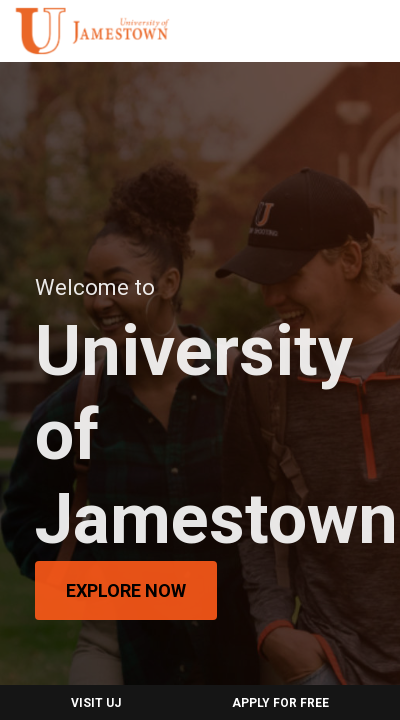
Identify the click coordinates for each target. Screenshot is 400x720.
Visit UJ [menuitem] (96, 703)
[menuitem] (92, 31)
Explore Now (126, 590)
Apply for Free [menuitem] (280, 703)
